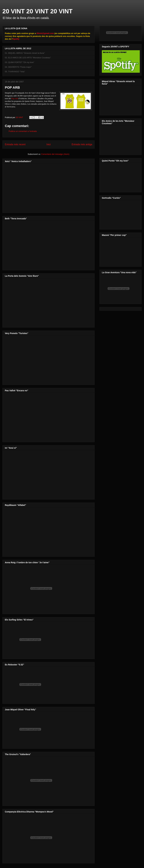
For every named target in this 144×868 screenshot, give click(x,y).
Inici (49, 144)
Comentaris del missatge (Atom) (55, 154)
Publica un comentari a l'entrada (23, 131)
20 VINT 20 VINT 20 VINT (37, 11)
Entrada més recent (15, 144)
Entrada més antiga (82, 144)
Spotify (16, 39)
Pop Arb (15, 98)
